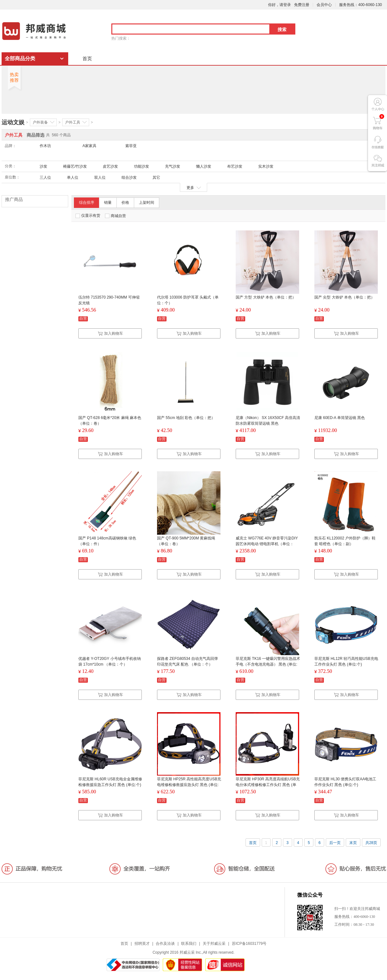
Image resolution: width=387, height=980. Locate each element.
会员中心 (324, 5)
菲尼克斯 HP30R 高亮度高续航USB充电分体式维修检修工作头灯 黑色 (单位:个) (268, 785)
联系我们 (189, 944)
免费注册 (302, 5)
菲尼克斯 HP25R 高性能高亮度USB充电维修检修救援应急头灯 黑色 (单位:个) (189, 785)
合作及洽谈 (165, 944)
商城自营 (115, 216)
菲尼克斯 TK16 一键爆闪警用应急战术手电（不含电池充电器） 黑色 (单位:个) (268, 664)
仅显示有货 (88, 216)
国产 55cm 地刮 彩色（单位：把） (186, 418)
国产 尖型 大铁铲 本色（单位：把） (344, 297)
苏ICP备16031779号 (249, 944)
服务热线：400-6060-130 (361, 5)
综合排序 (87, 203)
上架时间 (147, 203)
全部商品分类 (20, 58)
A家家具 (89, 146)
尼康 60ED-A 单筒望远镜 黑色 (340, 418)
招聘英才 (142, 944)
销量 (108, 203)
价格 (125, 203)
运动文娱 (13, 122)
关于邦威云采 (214, 944)
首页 (87, 58)
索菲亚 (131, 146)
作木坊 (45, 146)
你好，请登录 (279, 5)
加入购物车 (110, 333)
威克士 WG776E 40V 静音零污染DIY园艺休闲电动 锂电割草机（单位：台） (267, 544)
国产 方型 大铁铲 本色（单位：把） (266, 297)
